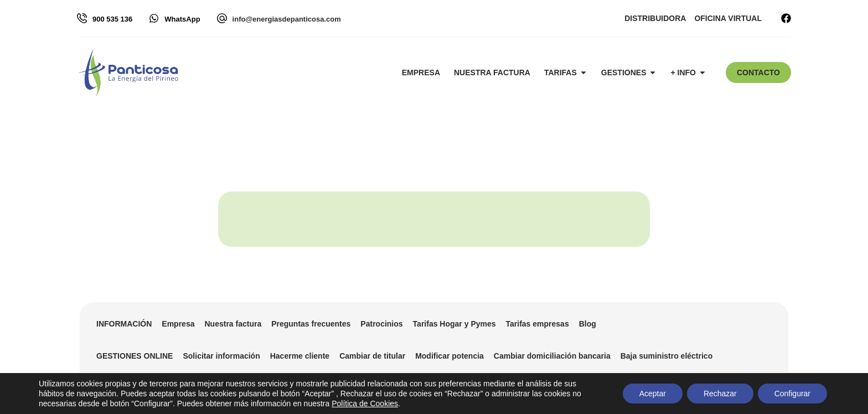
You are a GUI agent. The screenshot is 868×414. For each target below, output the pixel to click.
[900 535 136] (82, 18)
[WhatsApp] (154, 18)
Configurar (792, 394)
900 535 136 (112, 19)
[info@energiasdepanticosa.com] (222, 18)
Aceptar (652, 394)
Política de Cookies (365, 403)
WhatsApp (182, 19)
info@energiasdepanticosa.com (287, 19)
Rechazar (720, 394)
